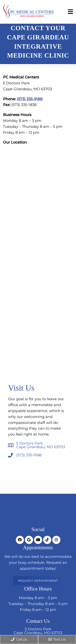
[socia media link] (20, 540)
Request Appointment (38, 581)
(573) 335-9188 (30, 99)
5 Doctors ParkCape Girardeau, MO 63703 (41, 445)
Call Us (19, 639)
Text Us (57, 639)
